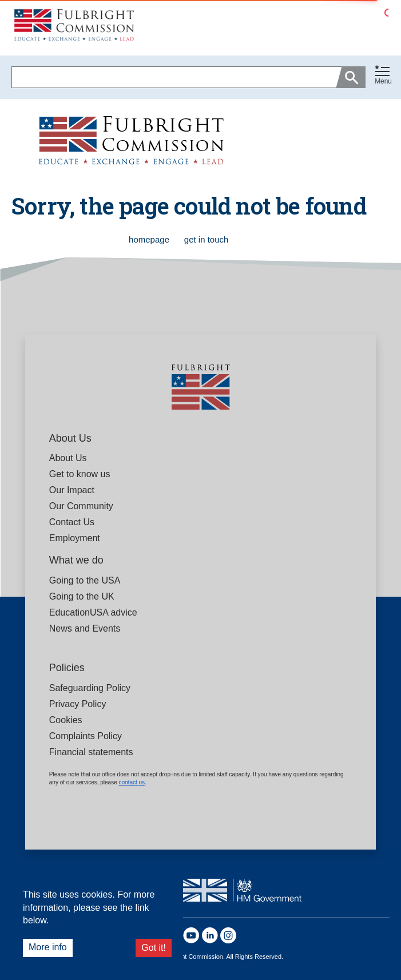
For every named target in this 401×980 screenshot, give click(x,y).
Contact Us (72, 522)
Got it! (154, 948)
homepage (150, 239)
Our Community (81, 506)
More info (48, 947)
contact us (132, 782)
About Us (68, 458)
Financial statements (91, 752)
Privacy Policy (78, 704)
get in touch (207, 239)
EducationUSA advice (93, 612)
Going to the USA (85, 580)
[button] (383, 77)
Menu (383, 81)
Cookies (66, 720)
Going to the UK (82, 596)
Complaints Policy (86, 736)
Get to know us (80, 474)
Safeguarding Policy (90, 688)
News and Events (85, 628)
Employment (75, 538)
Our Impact (72, 490)
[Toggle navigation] (383, 75)
